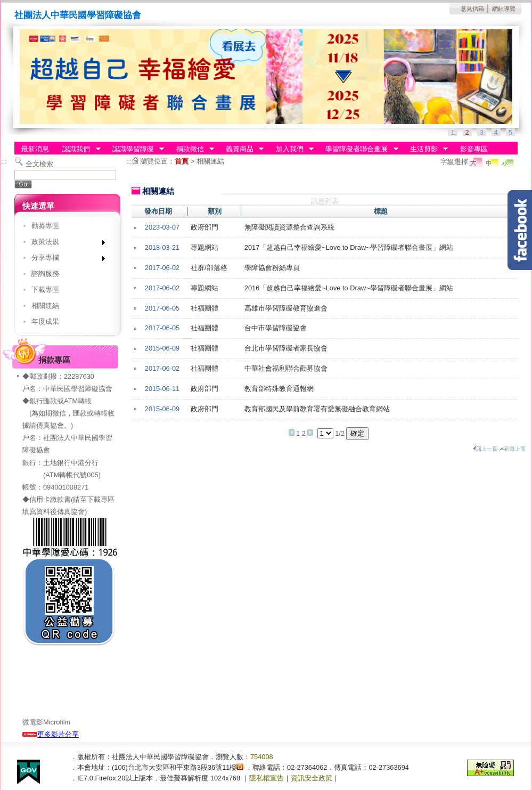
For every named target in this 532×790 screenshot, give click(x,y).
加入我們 (291, 149)
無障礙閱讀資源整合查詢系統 (289, 227)
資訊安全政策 (312, 778)
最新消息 (35, 149)
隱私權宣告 (267, 778)
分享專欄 (65, 260)
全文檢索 (39, 164)
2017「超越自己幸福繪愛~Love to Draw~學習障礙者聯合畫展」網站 (349, 247)
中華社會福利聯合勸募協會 (286, 368)
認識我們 (78, 149)
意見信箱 (472, 9)
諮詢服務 (45, 274)
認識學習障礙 (135, 149)
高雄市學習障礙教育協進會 (286, 308)
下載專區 (45, 290)
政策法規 (65, 244)
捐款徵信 (192, 149)
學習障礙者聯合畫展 (359, 149)
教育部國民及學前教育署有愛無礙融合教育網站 (317, 409)
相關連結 (45, 306)
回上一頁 (485, 449)
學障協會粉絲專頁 (272, 268)
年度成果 (45, 321)
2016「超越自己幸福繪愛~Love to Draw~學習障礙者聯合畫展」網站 (349, 288)
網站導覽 (504, 9)
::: (4, 161)
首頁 (182, 161)
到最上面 (513, 449)
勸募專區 (45, 226)
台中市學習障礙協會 (276, 328)
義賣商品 (241, 149)
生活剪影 (425, 149)
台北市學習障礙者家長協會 (286, 348)
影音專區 (474, 149)
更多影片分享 (51, 734)
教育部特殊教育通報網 (279, 389)
